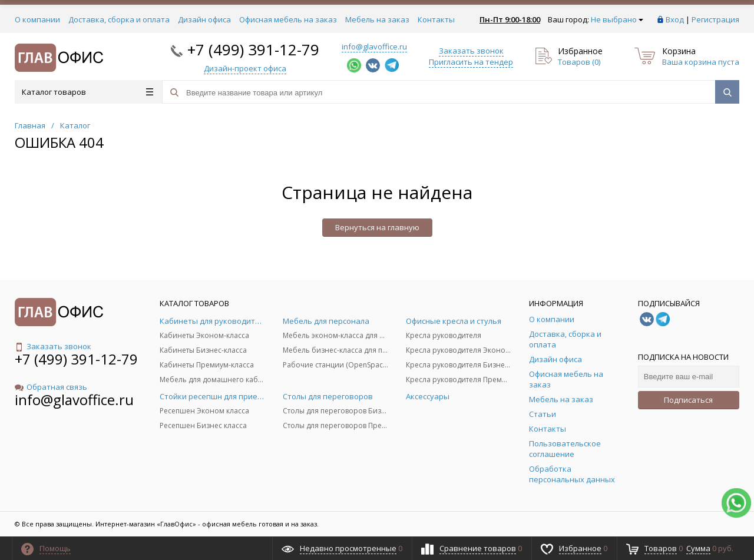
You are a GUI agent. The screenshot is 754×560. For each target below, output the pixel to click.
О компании (37, 19)
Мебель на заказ (377, 19)
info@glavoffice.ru (374, 47)
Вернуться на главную (377, 227)
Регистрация (715, 19)
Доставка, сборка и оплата (119, 19)
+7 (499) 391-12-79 (253, 49)
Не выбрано (617, 19)
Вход (675, 19)
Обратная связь (51, 387)
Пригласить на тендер (471, 62)
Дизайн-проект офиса (245, 68)
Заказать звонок (471, 51)
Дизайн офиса (204, 19)
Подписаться (688, 400)
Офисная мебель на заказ (288, 19)
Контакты (436, 19)
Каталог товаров (87, 92)
